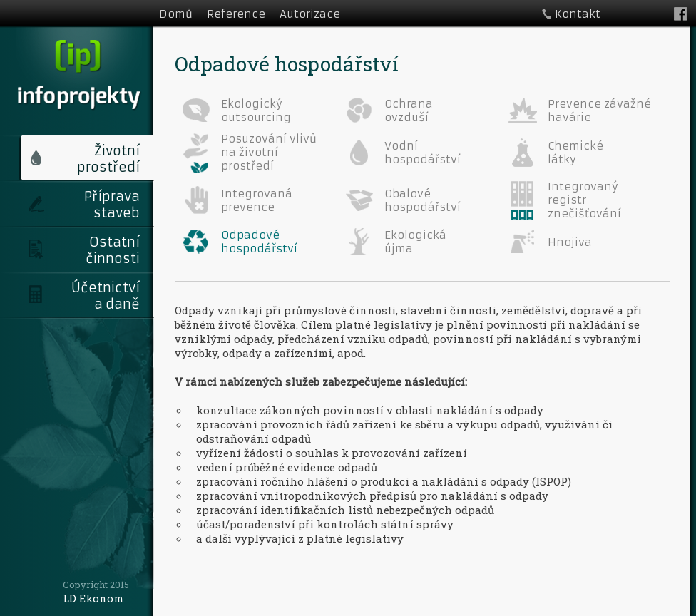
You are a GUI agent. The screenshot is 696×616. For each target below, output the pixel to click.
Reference (236, 14)
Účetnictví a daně (106, 296)
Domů (176, 14)
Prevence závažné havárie (599, 111)
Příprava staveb (112, 205)
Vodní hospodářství (423, 153)
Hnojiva (570, 242)
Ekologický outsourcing (256, 111)
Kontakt (578, 14)
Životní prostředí (108, 159)
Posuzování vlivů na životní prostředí (269, 152)
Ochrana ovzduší (409, 111)
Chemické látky (575, 153)
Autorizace (310, 14)
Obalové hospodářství (423, 200)
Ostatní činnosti (113, 250)
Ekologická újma (415, 242)
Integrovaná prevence (257, 200)
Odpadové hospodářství (259, 242)
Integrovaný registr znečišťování (584, 200)
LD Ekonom (93, 598)
